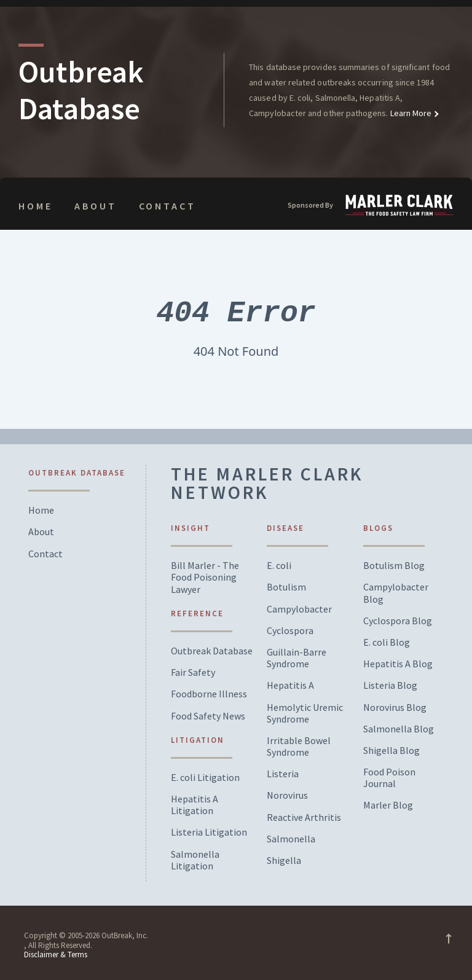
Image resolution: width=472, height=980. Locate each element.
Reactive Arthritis (304, 817)
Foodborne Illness (209, 694)
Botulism (286, 587)
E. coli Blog (387, 642)
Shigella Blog (391, 751)
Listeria (283, 774)
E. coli (279, 566)
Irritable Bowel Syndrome (299, 747)
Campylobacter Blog (396, 593)
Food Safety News (208, 716)
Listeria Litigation (209, 832)
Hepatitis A (290, 685)
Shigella (284, 860)
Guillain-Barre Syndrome (297, 658)
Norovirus (287, 795)
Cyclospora (290, 631)
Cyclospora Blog (398, 621)
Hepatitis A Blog (398, 664)
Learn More (410, 113)
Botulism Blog (394, 566)
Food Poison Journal (389, 778)
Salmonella (291, 839)
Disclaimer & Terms (56, 955)
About (95, 206)
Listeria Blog (390, 685)
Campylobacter (299, 609)
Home (35, 206)
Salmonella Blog (399, 729)
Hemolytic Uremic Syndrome (305, 713)
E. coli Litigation (205, 778)
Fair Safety (193, 672)
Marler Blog (388, 805)
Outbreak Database (212, 651)
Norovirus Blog (395, 708)
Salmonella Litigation (195, 860)
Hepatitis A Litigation (195, 805)
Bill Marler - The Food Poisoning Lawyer (205, 577)
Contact (167, 206)
